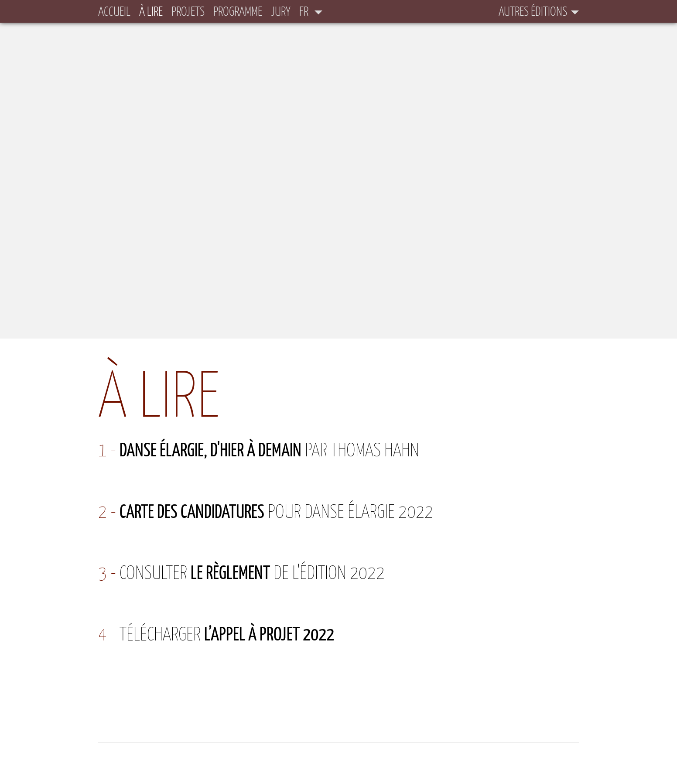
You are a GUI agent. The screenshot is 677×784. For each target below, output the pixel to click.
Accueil (114, 11)
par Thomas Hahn (269, 450)
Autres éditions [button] (533, 11)
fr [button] (305, 11)
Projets (188, 11)
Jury (281, 11)
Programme (238, 11)
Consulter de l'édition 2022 (252, 572)
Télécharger (227, 634)
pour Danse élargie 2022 (276, 511)
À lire (151, 10)
